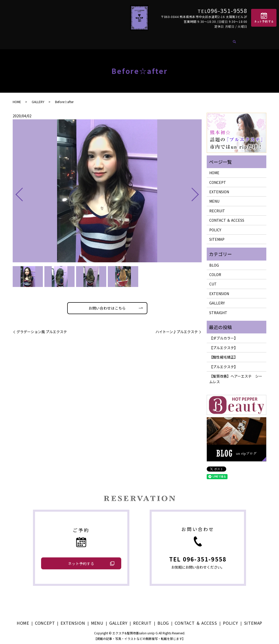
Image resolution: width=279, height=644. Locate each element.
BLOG (182, 40)
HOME (40, 40)
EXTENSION (90, 40)
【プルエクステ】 (223, 345)
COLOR (215, 271)
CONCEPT (62, 40)
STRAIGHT (218, 310)
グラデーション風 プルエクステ (42, 330)
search (245, 40)
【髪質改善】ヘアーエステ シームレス (236, 376)
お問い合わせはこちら (107, 306)
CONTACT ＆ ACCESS (216, 40)
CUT (213, 281)
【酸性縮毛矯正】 (223, 354)
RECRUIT (161, 40)
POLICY (215, 227)
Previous (15, 189)
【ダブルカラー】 (223, 335)
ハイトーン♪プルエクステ (177, 330)
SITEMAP (217, 236)
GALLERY (136, 40)
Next (199, 189)
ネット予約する (81, 560)
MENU (115, 40)
